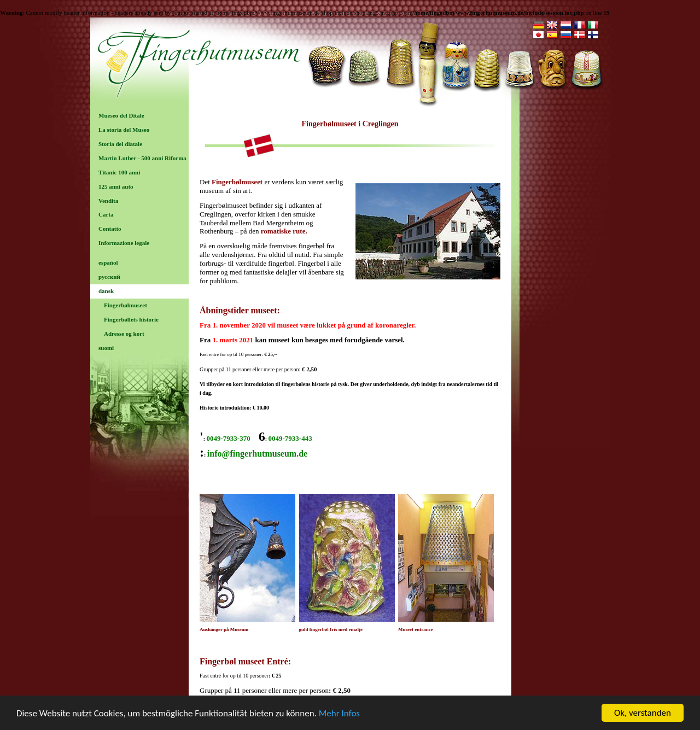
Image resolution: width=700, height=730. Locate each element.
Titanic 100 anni (119, 172)
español (108, 262)
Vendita (108, 201)
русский (109, 277)
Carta (106, 214)
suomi (106, 348)
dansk (106, 291)
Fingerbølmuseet (126, 305)
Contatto (110, 229)
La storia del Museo (124, 130)
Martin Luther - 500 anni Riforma (142, 158)
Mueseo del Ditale (121, 115)
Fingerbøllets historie (131, 319)
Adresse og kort (124, 334)
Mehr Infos (339, 717)
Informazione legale (124, 243)
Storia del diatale (120, 144)
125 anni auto (116, 186)
